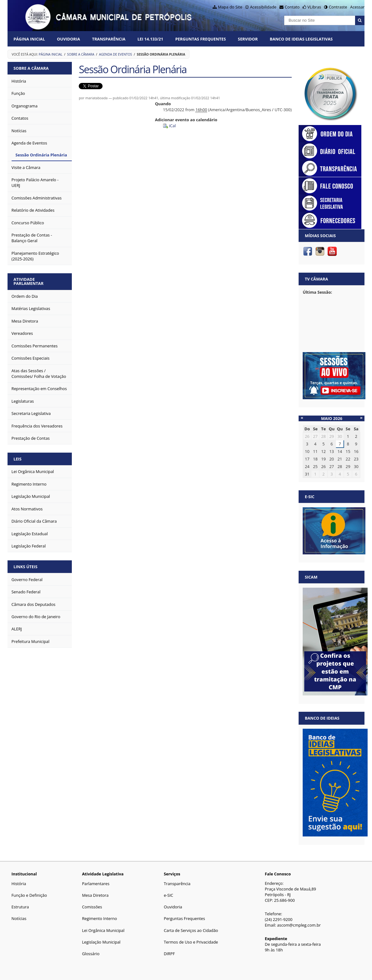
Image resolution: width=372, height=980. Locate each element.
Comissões (92, 907)
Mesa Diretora (95, 895)
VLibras (314, 7)
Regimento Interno (99, 918)
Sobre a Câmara (81, 54)
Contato (292, 7)
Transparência (109, 39)
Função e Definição (29, 895)
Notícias (19, 918)
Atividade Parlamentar (29, 281)
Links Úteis (25, 567)
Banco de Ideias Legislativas (301, 39)
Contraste (338, 7)
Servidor (248, 39)
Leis (18, 459)
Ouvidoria (69, 39)
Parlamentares (96, 884)
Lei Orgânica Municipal (103, 930)
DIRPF (169, 954)
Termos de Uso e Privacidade (191, 942)
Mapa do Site (230, 7)
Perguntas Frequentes (201, 39)
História (19, 884)
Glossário (91, 954)
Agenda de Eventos (115, 54)
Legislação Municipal (101, 942)
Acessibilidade (263, 7)
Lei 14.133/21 (150, 39)
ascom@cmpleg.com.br (299, 925)
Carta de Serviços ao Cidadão (191, 930)
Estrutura (20, 907)
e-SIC (168, 895)
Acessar (357, 7)
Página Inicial (29, 39)
